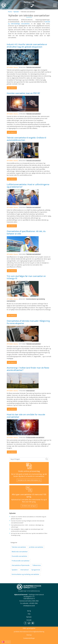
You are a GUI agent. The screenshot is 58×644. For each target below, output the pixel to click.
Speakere (15, 570)
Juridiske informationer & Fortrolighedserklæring (29, 632)
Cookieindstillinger (29, 638)
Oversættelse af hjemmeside (21, 565)
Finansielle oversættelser (19, 556)
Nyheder (16, 12)
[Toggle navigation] (55, 5)
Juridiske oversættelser (36, 547)
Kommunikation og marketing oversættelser (25, 574)
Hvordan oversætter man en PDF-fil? (23, 93)
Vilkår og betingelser (29, 628)
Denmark (7, 642)
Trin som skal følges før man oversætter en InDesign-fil (26, 277)
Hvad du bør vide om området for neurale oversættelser (26, 416)
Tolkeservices (37, 565)
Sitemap (29, 635)
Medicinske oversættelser (20, 552)
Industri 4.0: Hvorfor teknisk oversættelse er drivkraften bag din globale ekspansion (27, 46)
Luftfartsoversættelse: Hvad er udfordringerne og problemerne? (28, 186)
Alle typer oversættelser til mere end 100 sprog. (29, 496)
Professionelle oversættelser (21, 561)
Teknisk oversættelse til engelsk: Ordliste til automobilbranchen (26, 139)
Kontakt (29, 620)
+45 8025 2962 (33, 603)
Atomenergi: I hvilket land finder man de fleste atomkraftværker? (28, 369)
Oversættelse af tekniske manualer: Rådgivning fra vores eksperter (28, 322)
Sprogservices (36, 570)
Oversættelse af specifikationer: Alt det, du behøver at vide (26, 232)
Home (10, 12)
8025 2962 (35, 601)
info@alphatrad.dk (29, 606)
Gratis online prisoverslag (29, 471)
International (25, 570)
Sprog (29, 611)
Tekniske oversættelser (19, 547)
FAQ (29, 614)
